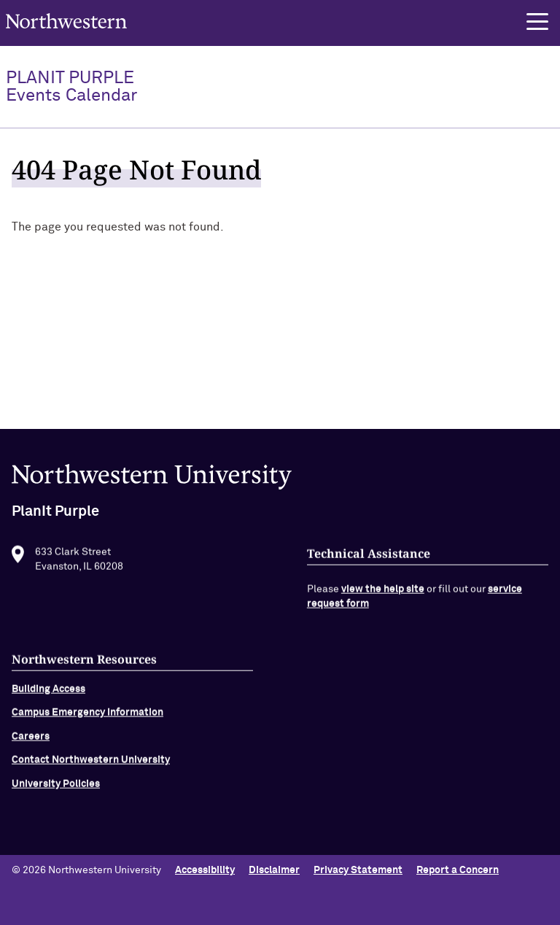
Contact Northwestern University (91, 765)
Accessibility (205, 870)
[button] (537, 22)
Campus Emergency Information (87, 717)
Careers (31, 740)
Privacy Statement (358, 870)
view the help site (383, 594)
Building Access (48, 693)
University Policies (56, 788)
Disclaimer (274, 870)
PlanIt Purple (71, 87)
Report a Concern (458, 870)
